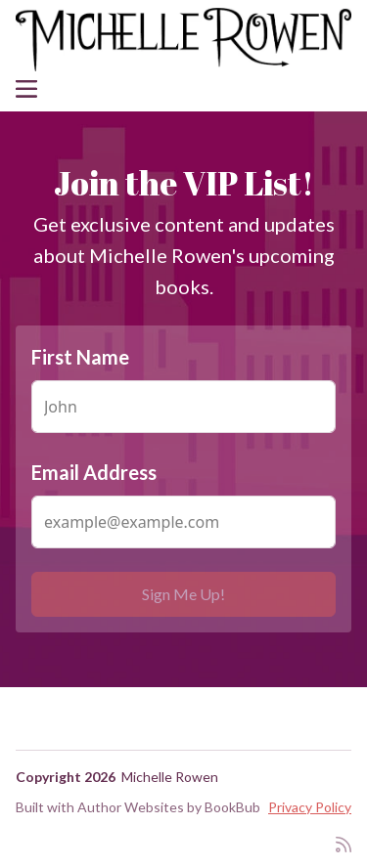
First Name (80, 357)
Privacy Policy (310, 807)
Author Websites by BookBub (169, 807)
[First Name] (183, 407)
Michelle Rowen (170, 777)
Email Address (94, 472)
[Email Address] (183, 522)
